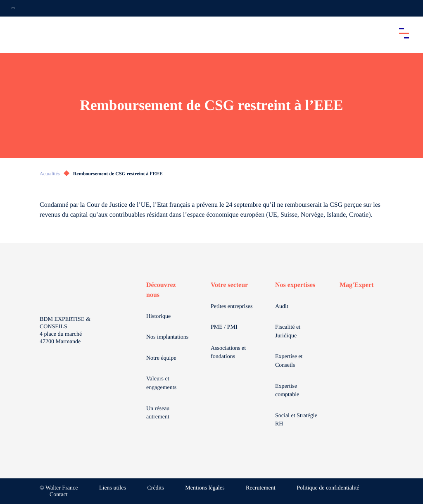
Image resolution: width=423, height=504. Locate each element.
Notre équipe (161, 358)
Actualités (50, 174)
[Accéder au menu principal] (404, 33)
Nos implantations (167, 337)
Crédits (155, 488)
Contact (59, 495)
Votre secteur (229, 285)
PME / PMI (224, 327)
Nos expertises (295, 285)
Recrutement (261, 488)
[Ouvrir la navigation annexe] (13, 8)
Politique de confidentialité (328, 488)
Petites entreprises (232, 307)
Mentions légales (205, 488)
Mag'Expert (357, 285)
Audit (282, 307)
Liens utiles (113, 488)
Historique (158, 316)
